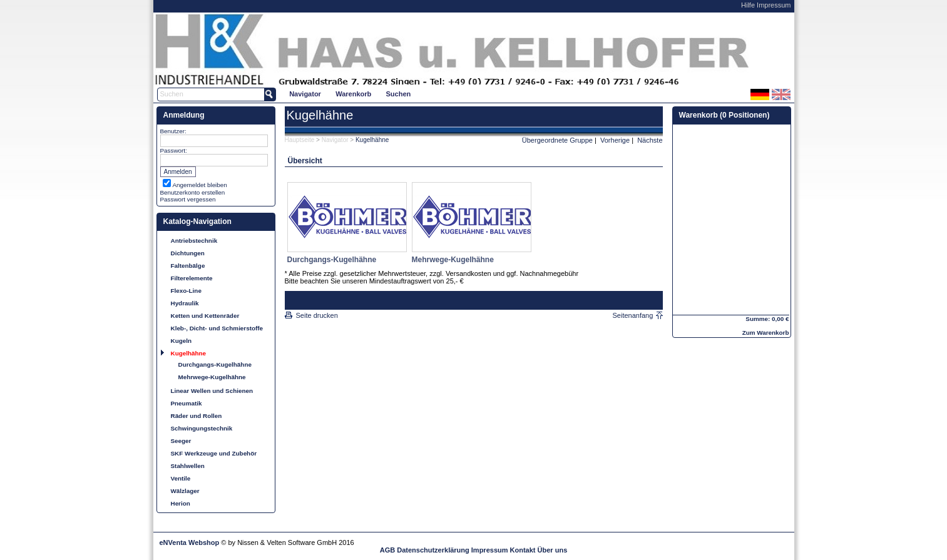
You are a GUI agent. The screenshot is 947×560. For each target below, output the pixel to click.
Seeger (181, 441)
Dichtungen (188, 253)
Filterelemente (192, 278)
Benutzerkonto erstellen (193, 192)
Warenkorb (353, 94)
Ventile (181, 478)
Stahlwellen (188, 466)
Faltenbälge (188, 266)
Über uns (553, 550)
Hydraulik (185, 303)
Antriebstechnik (194, 241)
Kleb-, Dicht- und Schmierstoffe (217, 328)
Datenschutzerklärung (433, 550)
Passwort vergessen (188, 199)
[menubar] (350, 94)
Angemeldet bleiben (200, 185)
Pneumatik (187, 403)
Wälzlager (185, 491)
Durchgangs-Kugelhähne (215, 364)
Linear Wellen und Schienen (212, 391)
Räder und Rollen (197, 416)
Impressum (774, 5)
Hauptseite (300, 140)
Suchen (399, 94)
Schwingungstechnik (202, 428)
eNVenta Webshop (190, 542)
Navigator (305, 94)
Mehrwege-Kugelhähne (212, 377)
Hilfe (748, 5)
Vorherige (615, 140)
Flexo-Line (186, 291)
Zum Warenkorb (766, 333)
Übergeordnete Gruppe (557, 140)
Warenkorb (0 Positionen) (724, 115)
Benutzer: (173, 131)
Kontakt (523, 550)
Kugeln (181, 341)
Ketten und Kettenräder (205, 316)
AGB (387, 550)
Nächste (650, 140)
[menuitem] (305, 94)
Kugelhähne (189, 353)
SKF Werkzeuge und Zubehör (214, 453)
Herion (181, 503)
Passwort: (174, 150)
